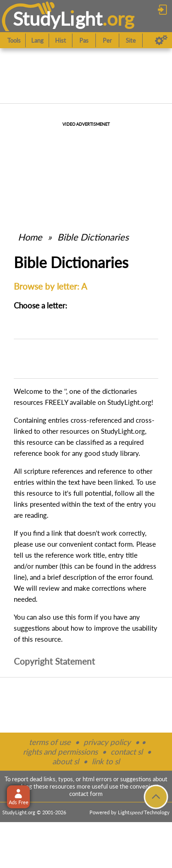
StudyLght (58, 19)
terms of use (50, 742)
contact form (114, 544)
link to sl (106, 761)
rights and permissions (60, 752)
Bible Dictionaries (93, 237)
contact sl (127, 752)
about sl (66, 761)
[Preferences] (161, 40)
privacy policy (107, 742)
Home (30, 237)
